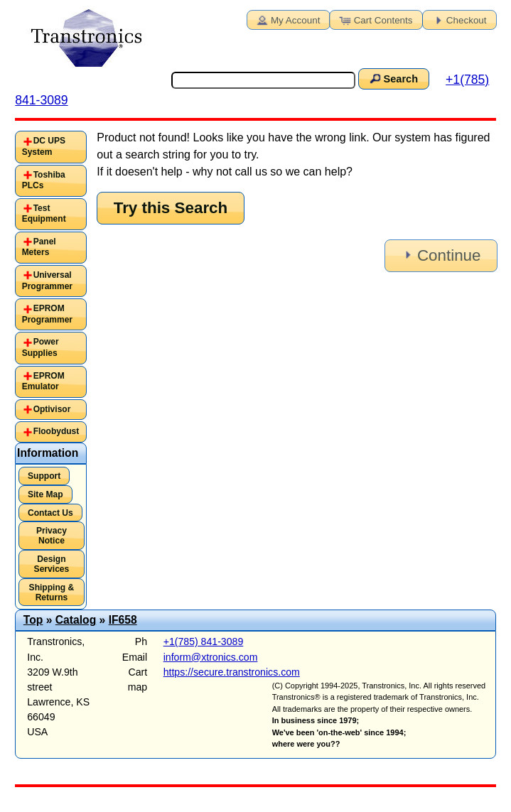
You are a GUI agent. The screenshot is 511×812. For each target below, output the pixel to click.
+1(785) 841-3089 (204, 642)
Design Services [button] (52, 564)
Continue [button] (440, 255)
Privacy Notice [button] (52, 536)
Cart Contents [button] (375, 19)
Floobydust (57, 431)
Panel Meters (39, 247)
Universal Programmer (47, 281)
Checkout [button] (458, 19)
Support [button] (44, 476)
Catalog (76, 620)
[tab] (51, 147)
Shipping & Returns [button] (52, 592)
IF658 (123, 620)
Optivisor (52, 409)
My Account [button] (287, 19)
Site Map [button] (45, 494)
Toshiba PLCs (44, 180)
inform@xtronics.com (211, 657)
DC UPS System (44, 146)
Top (33, 620)
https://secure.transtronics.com (232, 672)
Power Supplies (41, 347)
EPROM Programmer (47, 314)
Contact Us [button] (50, 513)
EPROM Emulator (43, 381)
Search (392, 78)
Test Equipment (44, 214)
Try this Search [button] (171, 208)
